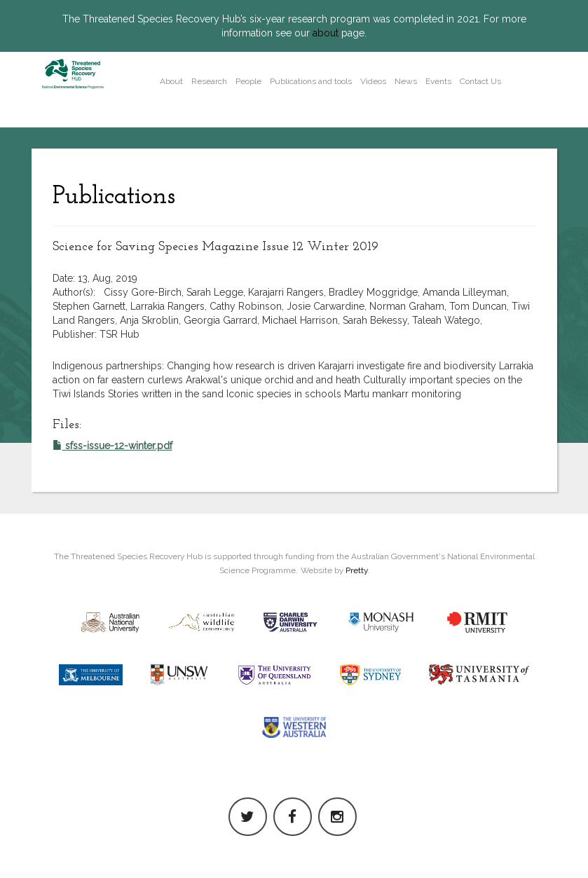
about (326, 33)
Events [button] (438, 81)
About (171, 81)
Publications (114, 197)
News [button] (406, 81)
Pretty (356, 570)
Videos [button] (373, 81)
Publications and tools (311, 81)
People (248, 81)
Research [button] (209, 81)
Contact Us (480, 81)
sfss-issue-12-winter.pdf (112, 446)
